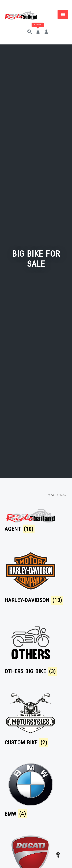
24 (61, 495)
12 (57, 495)
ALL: (66, 495)
